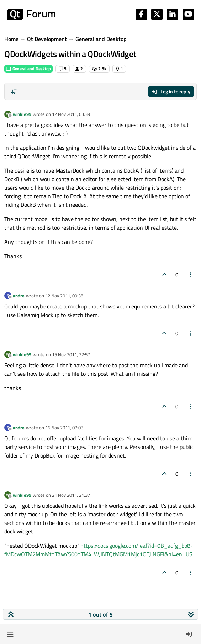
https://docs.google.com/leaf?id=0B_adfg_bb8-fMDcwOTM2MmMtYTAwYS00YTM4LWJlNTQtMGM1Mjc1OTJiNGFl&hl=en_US (99, 550)
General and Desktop (28, 69)
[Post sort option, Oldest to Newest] (14, 92)
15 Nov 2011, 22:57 (71, 354)
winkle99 (22, 114)
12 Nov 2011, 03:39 (71, 114)
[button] (10, 634)
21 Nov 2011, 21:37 (71, 495)
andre (19, 296)
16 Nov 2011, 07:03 (64, 428)
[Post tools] (191, 274)
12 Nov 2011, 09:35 (64, 296)
